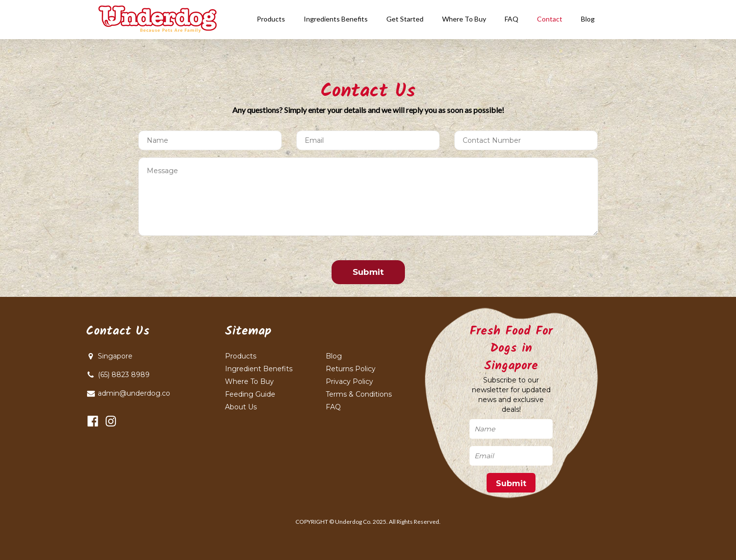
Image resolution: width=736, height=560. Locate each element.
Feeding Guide (250, 394)
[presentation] (205, 265)
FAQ (333, 407)
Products (241, 356)
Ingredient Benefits (259, 369)
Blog (334, 356)
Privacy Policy (349, 381)
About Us (241, 407)
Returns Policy (351, 369)
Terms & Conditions (359, 394)
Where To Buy (249, 381)
